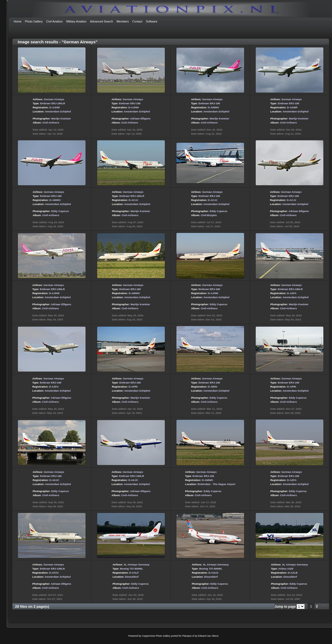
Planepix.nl (188, 636)
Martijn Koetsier (61, 118)
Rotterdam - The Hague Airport (216, 484)
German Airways (54, 99)
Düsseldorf (132, 577)
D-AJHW (55, 107)
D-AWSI (213, 387)
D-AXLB (292, 573)
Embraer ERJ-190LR (52, 103)
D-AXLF (134, 573)
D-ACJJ (133, 200)
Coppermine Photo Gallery (156, 636)
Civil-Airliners (51, 123)
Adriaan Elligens (140, 118)
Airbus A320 (286, 569)
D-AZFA (292, 293)
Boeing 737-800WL (131, 569)
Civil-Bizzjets (209, 215)
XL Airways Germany (137, 565)
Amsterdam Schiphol (58, 111)
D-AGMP (292, 107)
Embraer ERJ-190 (130, 103)
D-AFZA (54, 573)
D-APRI (133, 387)
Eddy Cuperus (60, 211)
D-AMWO (213, 107)
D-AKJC (54, 480)
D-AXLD (213, 573)
